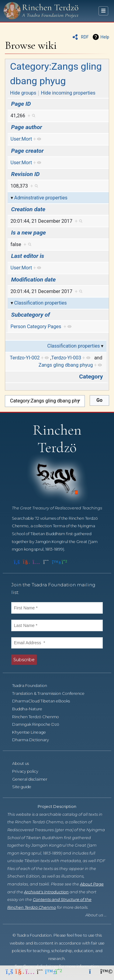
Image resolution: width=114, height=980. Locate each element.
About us (24, 763)
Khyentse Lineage (32, 732)
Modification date (34, 280)
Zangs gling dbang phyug (66, 365)
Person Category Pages (36, 327)
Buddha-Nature (31, 709)
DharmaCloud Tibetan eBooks (44, 701)
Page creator (28, 151)
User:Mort (21, 139)
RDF (85, 37)
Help (105, 37)
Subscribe (24, 660)
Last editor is (28, 256)
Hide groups (23, 93)
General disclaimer (33, 779)
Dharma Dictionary (34, 740)
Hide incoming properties (68, 93)
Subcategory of (31, 315)
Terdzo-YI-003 (66, 358)
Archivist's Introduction (46, 892)
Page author (27, 127)
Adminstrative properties (41, 198)
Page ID (21, 104)
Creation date (28, 209)
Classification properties (41, 303)
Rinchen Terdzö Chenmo (39, 717)
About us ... (96, 915)
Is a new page (29, 233)
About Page (92, 884)
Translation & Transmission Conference (52, 693)
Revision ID (26, 174)
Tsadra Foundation (33, 686)
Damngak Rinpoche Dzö (39, 724)
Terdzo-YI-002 (25, 358)
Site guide (25, 787)
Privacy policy (29, 771)
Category (91, 377)
